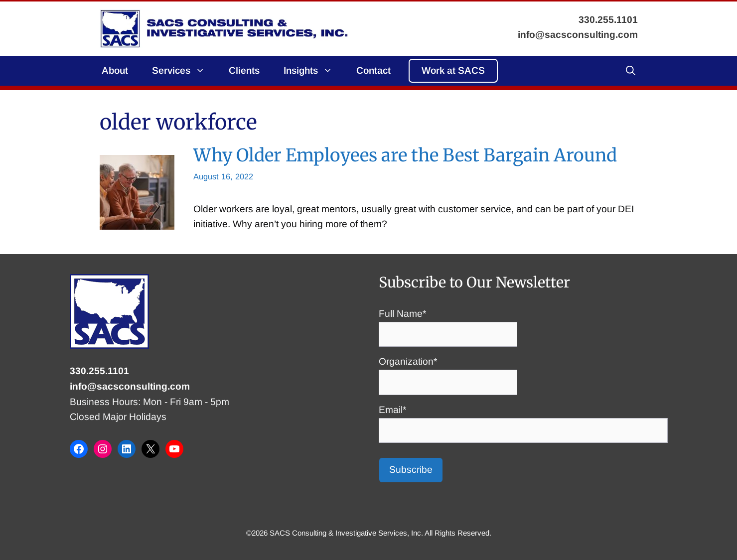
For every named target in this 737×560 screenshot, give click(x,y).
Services (184, 71)
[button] (631, 71)
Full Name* (448, 324)
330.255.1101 (99, 371)
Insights (314, 71)
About (115, 70)
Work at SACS (453, 70)
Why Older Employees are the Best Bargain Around (405, 155)
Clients (244, 70)
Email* (523, 420)
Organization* (448, 372)
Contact (373, 70)
